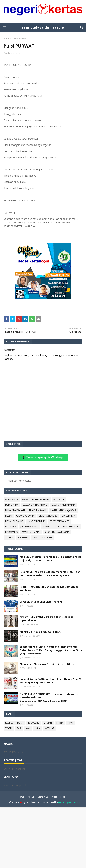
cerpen (60, 723)
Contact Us (43, 797)
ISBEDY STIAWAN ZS (59, 521)
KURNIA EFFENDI (51, 527)
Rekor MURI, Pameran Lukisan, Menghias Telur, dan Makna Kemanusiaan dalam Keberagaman (50, 574)
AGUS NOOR (12, 499)
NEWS (71, 723)
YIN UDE (9, 538)
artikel (37, 728)
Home (21, 797)
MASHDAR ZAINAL (31, 532)
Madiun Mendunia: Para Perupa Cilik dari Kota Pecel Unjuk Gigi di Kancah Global (50, 559)
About (31, 797)
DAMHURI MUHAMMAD (63, 505)
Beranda (8, 38)
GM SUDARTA (68, 516)
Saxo (63, 797)
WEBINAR (50, 728)
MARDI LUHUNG (71, 527)
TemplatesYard (33, 802)
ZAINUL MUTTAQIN (42, 538)
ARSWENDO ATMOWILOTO (36, 499)
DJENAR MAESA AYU (15, 510)
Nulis (54, 797)
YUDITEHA (23, 538)
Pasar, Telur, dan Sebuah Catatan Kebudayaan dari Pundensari (50, 589)
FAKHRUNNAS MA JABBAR (63, 510)
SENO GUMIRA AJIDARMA (57, 532)
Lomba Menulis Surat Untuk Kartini (41, 602)
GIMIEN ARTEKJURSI (48, 516)
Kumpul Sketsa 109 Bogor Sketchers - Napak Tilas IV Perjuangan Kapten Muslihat (50, 681)
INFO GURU (34, 723)
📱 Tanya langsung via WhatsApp (43, 457)
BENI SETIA (59, 499)
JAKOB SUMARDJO (29, 527)
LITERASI (48, 723)
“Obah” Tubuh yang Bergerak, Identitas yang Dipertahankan (47, 618)
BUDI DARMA (12, 505)
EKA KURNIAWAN (38, 510)
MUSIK (20, 723)
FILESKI (9, 516)
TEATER (9, 728)
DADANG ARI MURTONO (35, 505)
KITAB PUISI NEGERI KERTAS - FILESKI (40, 632)
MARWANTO (12, 532)
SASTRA (9, 723)
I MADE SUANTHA (36, 521)
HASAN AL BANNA (14, 521)
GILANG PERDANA (25, 516)
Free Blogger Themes (69, 802)
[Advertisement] (43, 837)
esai (28, 728)
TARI (19, 728)
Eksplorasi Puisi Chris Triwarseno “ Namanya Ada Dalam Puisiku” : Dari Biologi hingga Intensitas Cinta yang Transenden (51, 650)
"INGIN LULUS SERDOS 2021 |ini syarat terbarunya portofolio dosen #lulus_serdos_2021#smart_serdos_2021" (49, 697)
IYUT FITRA (11, 527)
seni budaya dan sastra (43, 27)
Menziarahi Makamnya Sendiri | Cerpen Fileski (47, 664)
